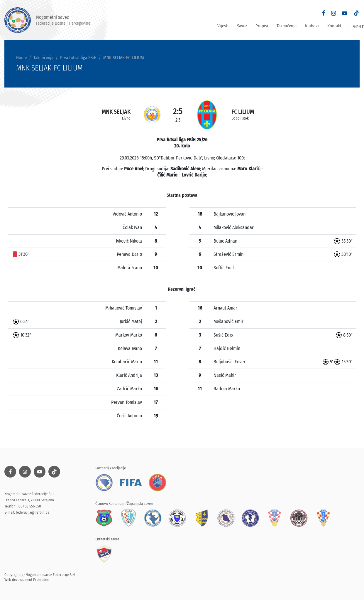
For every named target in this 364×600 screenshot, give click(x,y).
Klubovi (312, 26)
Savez (242, 26)
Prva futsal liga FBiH (78, 58)
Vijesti (223, 26)
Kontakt (334, 26)
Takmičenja (287, 26)
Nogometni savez (47, 20)
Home (21, 58)
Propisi (262, 26)
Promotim (41, 580)
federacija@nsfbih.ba (33, 512)
